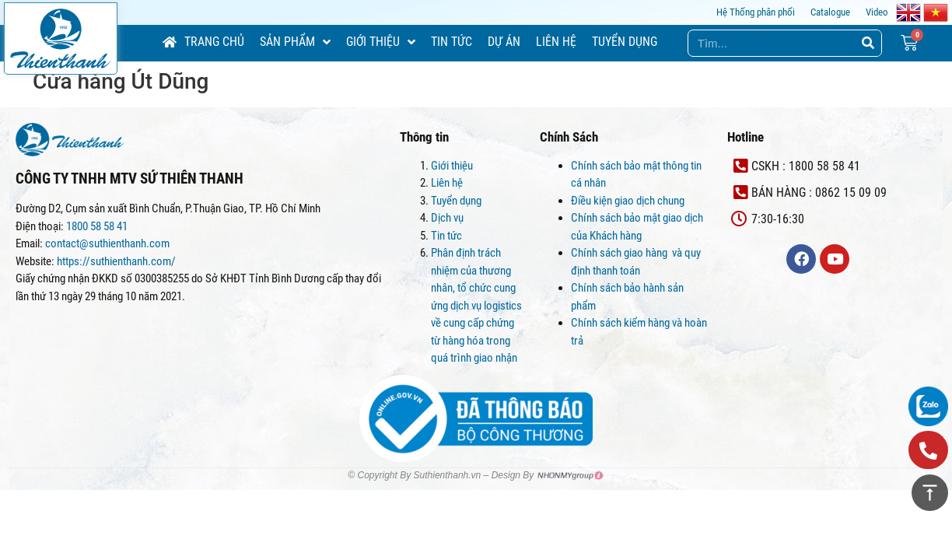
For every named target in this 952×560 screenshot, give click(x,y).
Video (877, 12)
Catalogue (830, 12)
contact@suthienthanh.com (106, 243)
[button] (928, 450)
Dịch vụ (447, 218)
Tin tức (446, 236)
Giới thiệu (452, 166)
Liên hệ (447, 183)
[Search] (868, 43)
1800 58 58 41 (98, 226)
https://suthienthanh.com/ (116, 261)
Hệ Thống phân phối (756, 12)
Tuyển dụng (456, 201)
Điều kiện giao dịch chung (628, 201)
